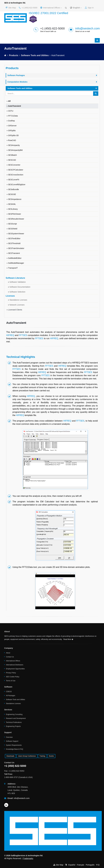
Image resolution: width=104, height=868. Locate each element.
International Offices (51, 8)
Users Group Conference (27, 756)
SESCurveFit (14, 180)
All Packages (11, 696)
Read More (68, 639)
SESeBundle (14, 189)
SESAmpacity (14, 145)
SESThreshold (14, 243)
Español (72, 865)
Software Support (12, 741)
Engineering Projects (13, 726)
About (8, 653)
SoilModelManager (16, 263)
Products (14, 55)
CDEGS (9, 692)
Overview (9, 737)
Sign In (89, 8)
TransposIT (13, 268)
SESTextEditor (14, 238)
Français (80, 865)
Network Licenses (17, 305)
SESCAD (12, 160)
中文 (98, 865)
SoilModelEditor (15, 258)
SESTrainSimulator (16, 248)
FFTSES (23, 335)
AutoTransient (15, 106)
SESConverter (14, 165)
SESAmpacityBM (15, 150)
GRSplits (12, 131)
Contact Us (10, 657)
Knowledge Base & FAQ (15, 749)
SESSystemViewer (16, 234)
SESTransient (14, 253)
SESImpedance (15, 199)
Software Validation (18, 282)
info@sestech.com (87, 28)
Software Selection (17, 292)
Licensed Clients (15, 310)
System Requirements (14, 745)
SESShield (13, 229)
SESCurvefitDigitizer (17, 185)
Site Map (11, 8)
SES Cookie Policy (13, 677)
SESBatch (12, 155)
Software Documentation (20, 287)
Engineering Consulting (14, 714)
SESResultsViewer (16, 219)
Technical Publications (14, 722)
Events (51, 756)
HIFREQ (10, 335)
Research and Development (16, 718)
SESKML (12, 204)
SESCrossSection (16, 175)
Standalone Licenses (18, 300)
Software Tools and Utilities (35, 55)
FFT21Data (13, 116)
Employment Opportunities (15, 669)
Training (42, 756)
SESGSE (12, 194)
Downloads (10, 756)
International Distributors (15, 665)
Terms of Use (11, 681)
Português (90, 865)
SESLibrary (13, 209)
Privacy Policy (11, 673)
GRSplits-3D (13, 135)
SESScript (12, 224)
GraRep (11, 121)
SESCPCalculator (16, 170)
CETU (11, 111)
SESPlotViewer (15, 214)
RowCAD (12, 140)
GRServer (12, 126)
